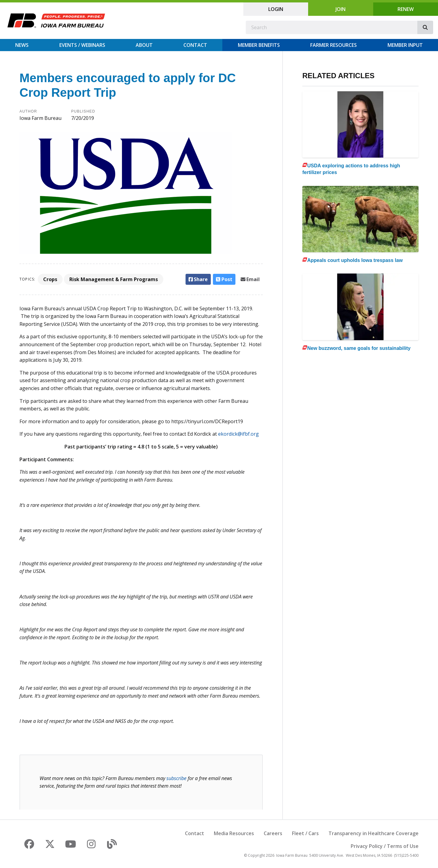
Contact (195, 45)
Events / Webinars (82, 45)
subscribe (176, 778)
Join (341, 9)
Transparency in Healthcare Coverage (374, 833)
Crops (50, 279)
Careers (273, 833)
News (22, 45)
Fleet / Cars (305, 833)
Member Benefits (259, 45)
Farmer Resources (334, 45)
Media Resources (234, 833)
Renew (406, 9)
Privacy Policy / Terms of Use (385, 846)
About (144, 45)
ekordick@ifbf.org (238, 434)
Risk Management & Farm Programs (114, 279)
